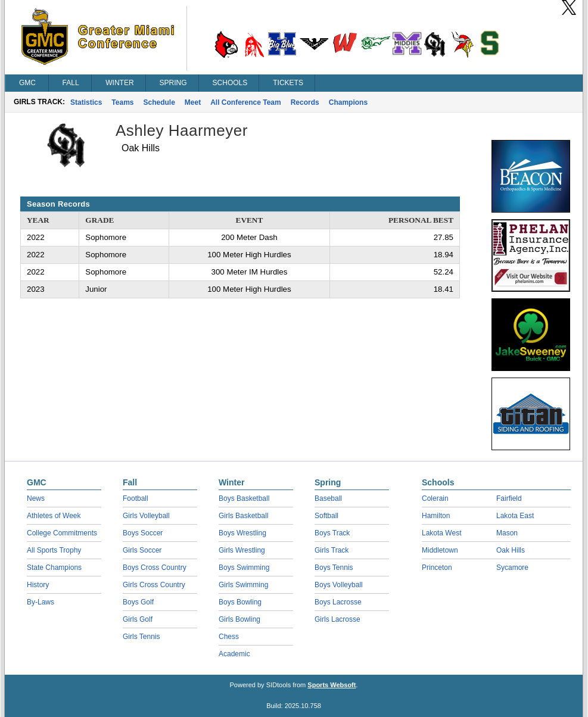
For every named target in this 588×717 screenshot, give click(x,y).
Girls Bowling (239, 619)
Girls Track (332, 550)
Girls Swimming (243, 585)
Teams (122, 102)
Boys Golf (138, 602)
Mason (507, 533)
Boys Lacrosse (338, 602)
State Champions (54, 568)
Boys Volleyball (339, 585)
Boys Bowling (240, 602)
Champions (348, 102)
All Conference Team (245, 102)
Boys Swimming (244, 568)
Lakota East (515, 516)
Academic (234, 654)
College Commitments (62, 533)
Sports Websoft (332, 685)
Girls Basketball (243, 516)
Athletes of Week (54, 516)
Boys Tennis (334, 568)
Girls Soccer (142, 550)
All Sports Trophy (54, 550)
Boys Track (332, 533)
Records (305, 102)
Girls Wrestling (242, 550)
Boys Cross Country (155, 568)
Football (136, 498)
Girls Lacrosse (337, 619)
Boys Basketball (244, 498)
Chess (229, 637)
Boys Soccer (143, 533)
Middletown (440, 550)
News (36, 498)
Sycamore (512, 568)
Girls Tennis (141, 637)
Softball (326, 516)
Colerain (435, 498)
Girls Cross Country (154, 585)
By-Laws (41, 602)
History (38, 585)
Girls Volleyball (146, 516)
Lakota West (441, 533)
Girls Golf (138, 619)
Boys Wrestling (242, 533)
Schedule (159, 102)
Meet (193, 102)
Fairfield (509, 498)
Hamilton (436, 516)
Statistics (86, 102)
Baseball (328, 498)
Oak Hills (511, 550)
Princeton (437, 568)
